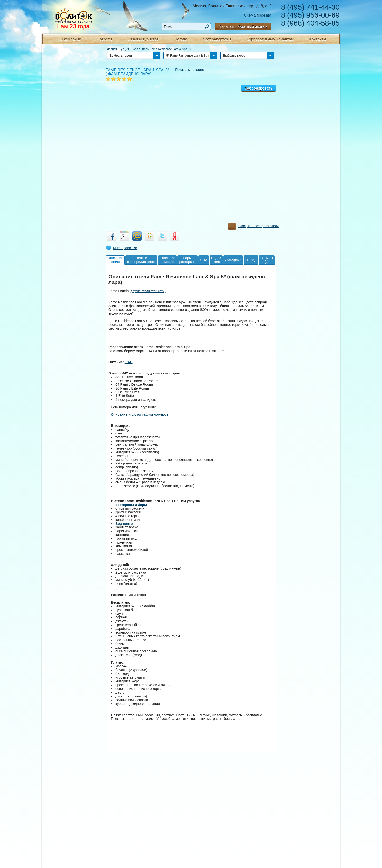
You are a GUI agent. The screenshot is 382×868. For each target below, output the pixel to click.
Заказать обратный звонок (243, 26)
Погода (181, 39)
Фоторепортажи (217, 39)
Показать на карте (190, 70)
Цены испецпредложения (141, 260)
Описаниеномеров (167, 260)
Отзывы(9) (267, 260)
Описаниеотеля (115, 260)
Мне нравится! (125, 248)
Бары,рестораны (188, 260)
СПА (204, 260)
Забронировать (258, 88)
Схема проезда (258, 15)
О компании (70, 39)
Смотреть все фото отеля (253, 227)
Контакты (318, 39)
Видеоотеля (216, 260)
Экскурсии (233, 260)
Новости (104, 39)
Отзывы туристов (143, 39)
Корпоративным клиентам (270, 39)
